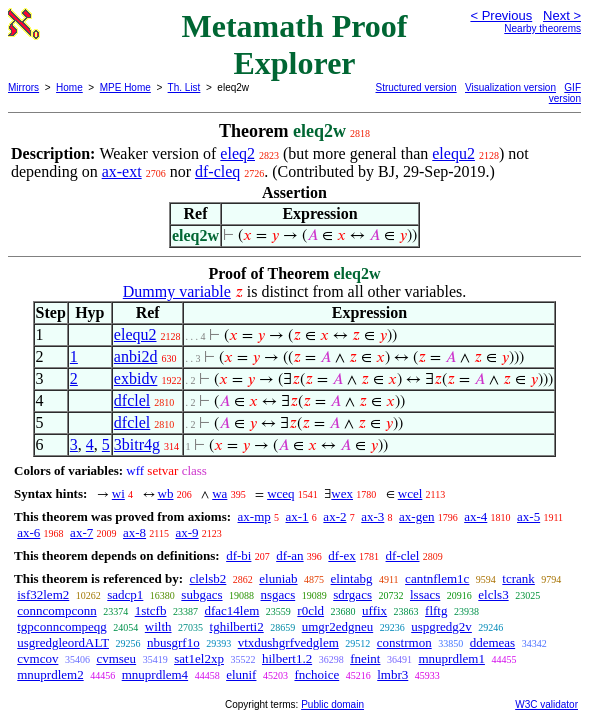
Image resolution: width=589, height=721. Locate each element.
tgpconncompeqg (62, 626)
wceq (280, 493)
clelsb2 (207, 578)
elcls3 (493, 594)
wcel (410, 493)
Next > (562, 15)
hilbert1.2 (287, 658)
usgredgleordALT (63, 642)
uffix (374, 610)
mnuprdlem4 (155, 674)
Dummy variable (177, 291)
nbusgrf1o (173, 642)
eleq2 (237, 153)
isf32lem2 (43, 594)
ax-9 (186, 532)
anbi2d (136, 356)
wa (219, 493)
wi (118, 493)
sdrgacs (352, 594)
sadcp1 (125, 594)
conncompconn (56, 610)
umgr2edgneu (337, 626)
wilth (158, 626)
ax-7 (81, 532)
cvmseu (116, 658)
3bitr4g (137, 444)
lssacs (425, 594)
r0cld (310, 610)
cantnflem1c (437, 578)
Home (69, 87)
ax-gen (416, 516)
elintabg (352, 578)
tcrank (518, 578)
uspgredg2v (441, 626)
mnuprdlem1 (451, 658)
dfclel (132, 400)
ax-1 (297, 516)
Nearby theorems (542, 28)
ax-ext (122, 171)
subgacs (201, 594)
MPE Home (125, 87)
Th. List (184, 87)
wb (166, 493)
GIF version (565, 93)
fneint (365, 658)
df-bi (238, 555)
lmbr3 (392, 674)
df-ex (341, 555)
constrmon (404, 642)
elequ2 (453, 153)
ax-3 (372, 516)
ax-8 (134, 532)
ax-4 (475, 516)
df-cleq (217, 171)
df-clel (403, 555)
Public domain (332, 704)
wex (342, 493)
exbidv (136, 378)
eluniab (278, 578)
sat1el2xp (199, 658)
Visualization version (510, 87)
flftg (436, 610)
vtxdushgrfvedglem (288, 642)
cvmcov (37, 658)
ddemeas (492, 642)
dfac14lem (231, 610)
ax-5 (528, 516)
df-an (289, 555)
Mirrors (23, 87)
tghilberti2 (237, 626)
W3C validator (546, 704)
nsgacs (278, 594)
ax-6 (28, 532)
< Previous (501, 15)
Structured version (416, 87)
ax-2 (334, 516)
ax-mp (254, 516)
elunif (241, 674)
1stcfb (151, 610)
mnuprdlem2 (50, 674)
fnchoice (316, 674)
